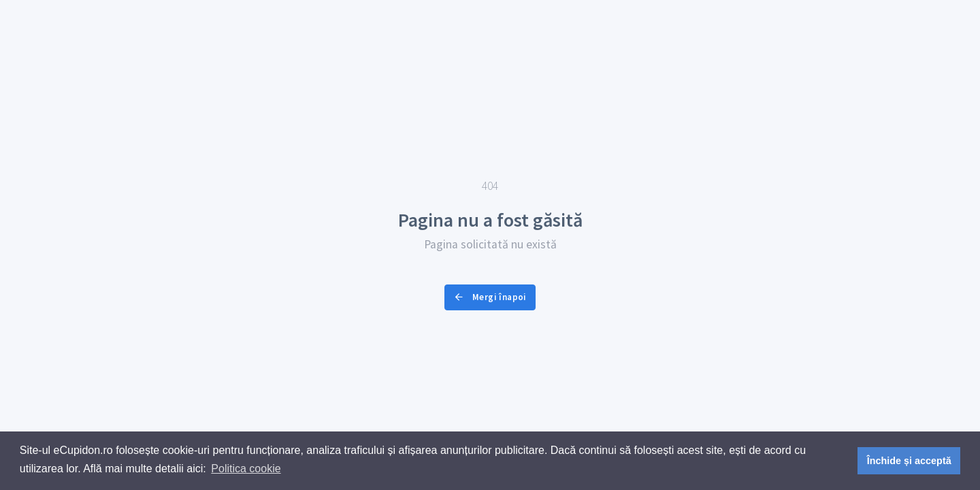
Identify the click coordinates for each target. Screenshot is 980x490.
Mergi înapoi (490, 297)
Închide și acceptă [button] (909, 461)
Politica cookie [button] (246, 469)
